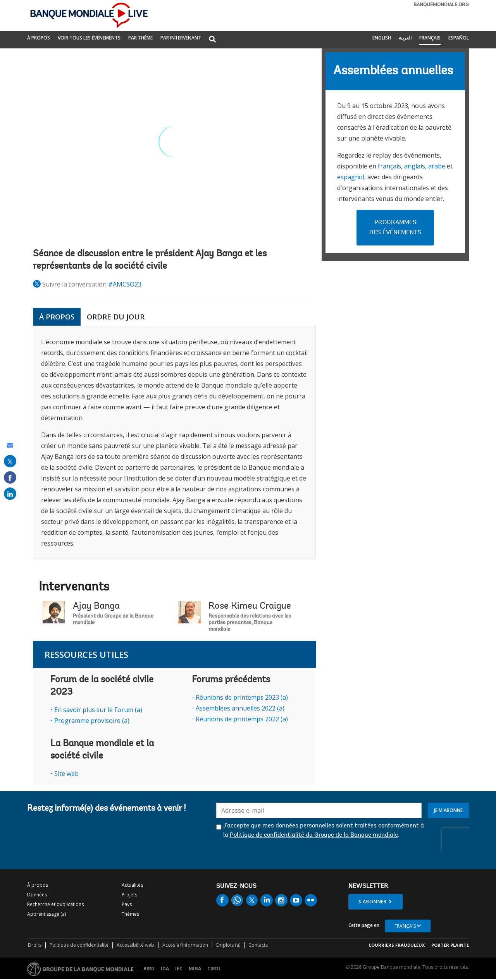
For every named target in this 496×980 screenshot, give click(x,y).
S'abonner (373, 902)
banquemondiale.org (441, 5)
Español (459, 38)
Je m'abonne (448, 810)
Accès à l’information (185, 945)
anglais (415, 166)
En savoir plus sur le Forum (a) (98, 710)
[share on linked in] (10, 494)
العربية (405, 38)
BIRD (149, 969)
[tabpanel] (174, 443)
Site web (66, 774)
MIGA (195, 969)
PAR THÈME (140, 38)
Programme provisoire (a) (92, 721)
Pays (127, 904)
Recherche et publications (55, 904)
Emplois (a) (228, 945)
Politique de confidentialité (79, 945)
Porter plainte (450, 945)
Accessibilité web (135, 945)
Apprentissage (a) (46, 914)
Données (37, 895)
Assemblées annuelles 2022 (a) (240, 708)
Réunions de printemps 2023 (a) (242, 697)
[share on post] (10, 461)
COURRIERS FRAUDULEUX (397, 945)
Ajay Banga (96, 606)
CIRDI (214, 969)
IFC (179, 969)
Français (430, 38)
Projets (129, 895)
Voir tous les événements (89, 38)
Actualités (132, 885)
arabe (437, 166)
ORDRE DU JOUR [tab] (116, 317)
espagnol (351, 177)
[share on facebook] (10, 477)
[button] (212, 40)
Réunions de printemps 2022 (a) (242, 719)
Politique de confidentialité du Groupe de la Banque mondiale (314, 835)
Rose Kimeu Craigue (250, 606)
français (389, 166)
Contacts (258, 945)
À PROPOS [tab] (57, 317)
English (382, 38)
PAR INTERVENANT (181, 38)
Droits (35, 945)
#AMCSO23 (125, 284)
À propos (39, 38)
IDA (165, 969)
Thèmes (130, 914)
